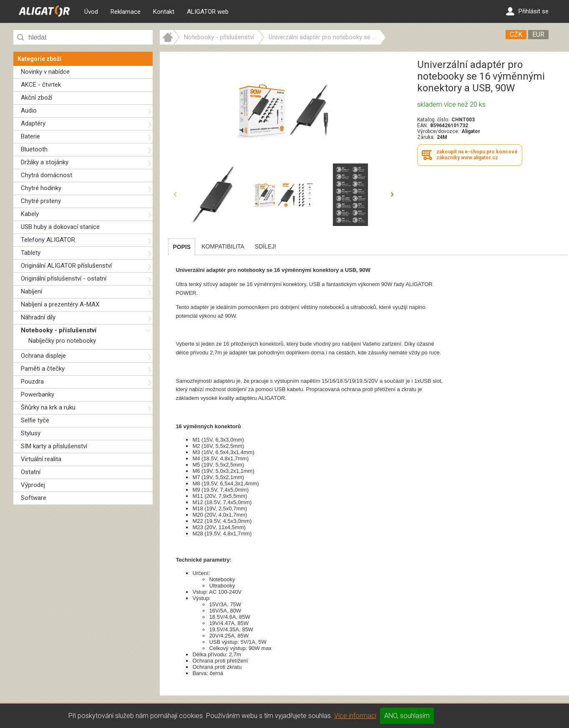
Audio (29, 110)
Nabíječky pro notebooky (62, 341)
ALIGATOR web (208, 12)
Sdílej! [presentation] (266, 246)
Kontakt (164, 12)
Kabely (30, 214)
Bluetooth (34, 149)
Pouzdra (32, 382)
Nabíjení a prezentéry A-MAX (60, 304)
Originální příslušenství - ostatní (64, 279)
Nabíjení (31, 291)
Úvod (91, 12)
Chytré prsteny (41, 201)
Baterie (30, 136)
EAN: (423, 126)
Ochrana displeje (43, 356)
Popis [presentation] (182, 247)
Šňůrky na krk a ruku (48, 407)
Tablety (31, 253)
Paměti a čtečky (43, 369)
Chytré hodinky (41, 188)
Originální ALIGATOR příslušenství (66, 266)
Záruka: (426, 137)
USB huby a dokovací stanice (60, 227)
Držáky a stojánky (45, 162)
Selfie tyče (35, 420)
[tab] (182, 247)
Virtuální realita (41, 459)
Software (34, 498)
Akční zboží (37, 98)
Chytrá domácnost (47, 175)
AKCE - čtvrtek (41, 85)
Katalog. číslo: (433, 120)
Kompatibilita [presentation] (223, 246)
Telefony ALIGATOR (48, 240)
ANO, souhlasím (407, 716)
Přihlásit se (527, 11)
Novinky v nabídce (45, 72)
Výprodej (33, 485)
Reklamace (126, 12)
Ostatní (31, 472)
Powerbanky (38, 394)
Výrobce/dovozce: (438, 131)
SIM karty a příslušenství (54, 446)
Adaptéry (33, 123)
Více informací (355, 716)
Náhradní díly (38, 317)
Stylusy (31, 433)
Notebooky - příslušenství (59, 330)
